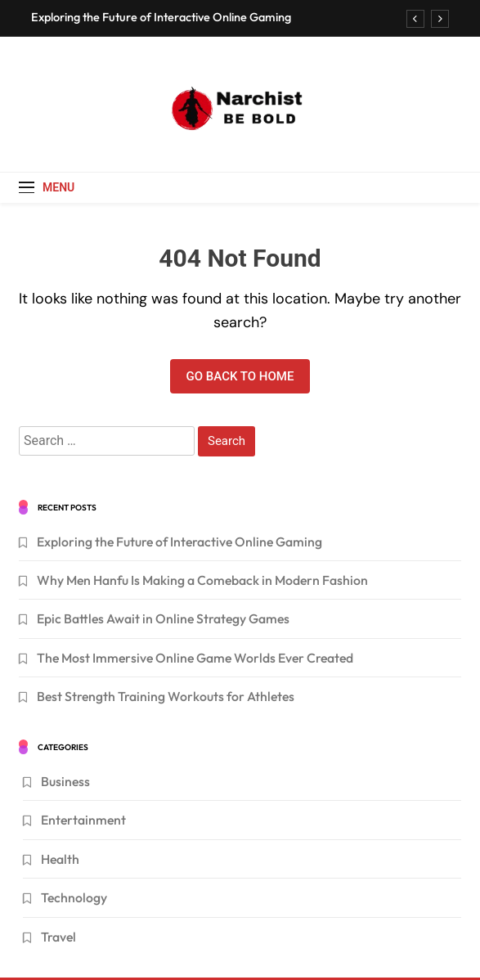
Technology (74, 897)
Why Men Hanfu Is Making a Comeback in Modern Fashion (202, 580)
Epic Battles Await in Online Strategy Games (163, 618)
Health (60, 859)
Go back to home (240, 376)
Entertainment (83, 820)
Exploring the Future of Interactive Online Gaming (161, 17)
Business (65, 781)
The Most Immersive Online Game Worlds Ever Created (195, 658)
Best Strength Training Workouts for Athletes (166, 696)
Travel (58, 937)
